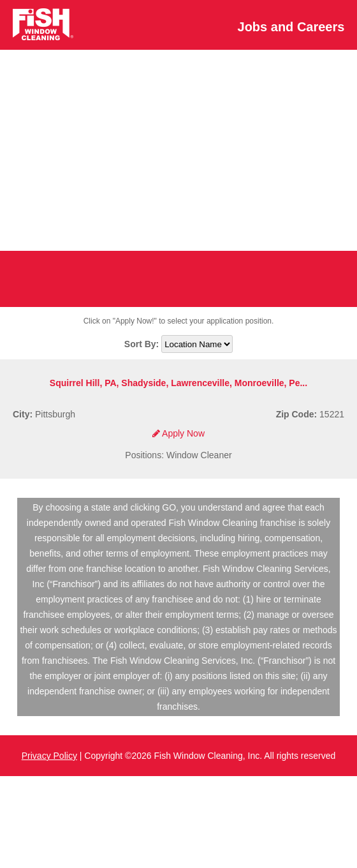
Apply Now (178, 433)
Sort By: (143, 344)
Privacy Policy (49, 756)
